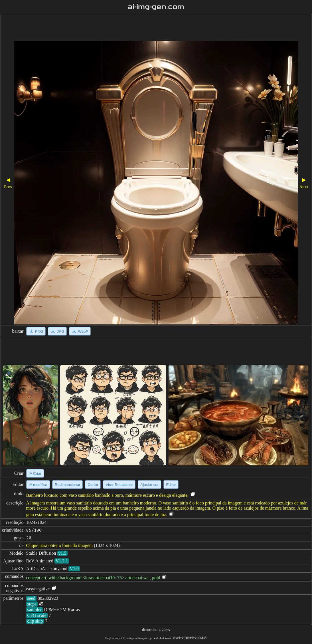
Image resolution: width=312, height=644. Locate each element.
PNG (36, 331)
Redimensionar (68, 485)
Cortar (93, 485)
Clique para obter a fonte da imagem (60, 545)
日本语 (202, 638)
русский (154, 638)
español (120, 638)
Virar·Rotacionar (119, 485)
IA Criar (35, 474)
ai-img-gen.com (156, 7)
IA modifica (38, 485)
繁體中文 (191, 638)
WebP (80, 331)
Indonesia (166, 638)
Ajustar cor (149, 485)
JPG (57, 331)
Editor (171, 485)
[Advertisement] (145, 28)
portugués (131, 638)
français (143, 638)
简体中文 (178, 638)
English (110, 638)
